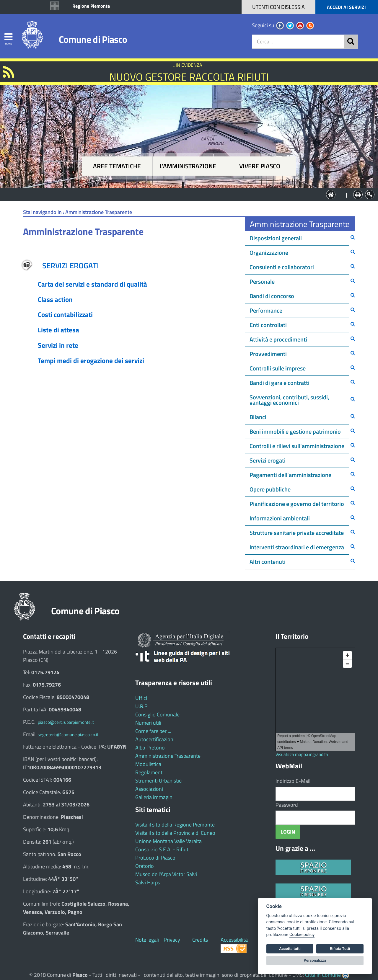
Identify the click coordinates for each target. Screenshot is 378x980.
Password (287, 805)
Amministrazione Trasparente (168, 756)
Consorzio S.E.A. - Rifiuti (162, 849)
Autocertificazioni (155, 739)
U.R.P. (142, 706)
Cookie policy (302, 935)
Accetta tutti (290, 949)
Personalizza (315, 960)
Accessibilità (234, 940)
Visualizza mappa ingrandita (302, 754)
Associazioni (149, 789)
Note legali (147, 940)
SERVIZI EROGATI (71, 266)
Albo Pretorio (150, 748)
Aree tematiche (117, 166)
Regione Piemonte (91, 6)
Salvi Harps (148, 882)
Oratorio (145, 866)
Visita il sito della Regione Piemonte (175, 825)
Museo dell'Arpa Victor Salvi (166, 874)
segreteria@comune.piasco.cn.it (68, 735)
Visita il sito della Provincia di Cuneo (175, 833)
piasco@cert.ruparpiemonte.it (66, 722)
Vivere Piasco (260, 166)
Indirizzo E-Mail (293, 781)
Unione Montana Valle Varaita (168, 841)
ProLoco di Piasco (155, 858)
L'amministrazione (188, 166)
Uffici (141, 698)
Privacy (172, 940)
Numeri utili (148, 723)
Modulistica (148, 764)
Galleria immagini (154, 797)
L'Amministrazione (185, 194)
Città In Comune (323, 975)
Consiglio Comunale (157, 714)
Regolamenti (149, 772)
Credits (200, 940)
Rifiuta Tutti (340, 949)
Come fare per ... (153, 731)
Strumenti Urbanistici (159, 781)
